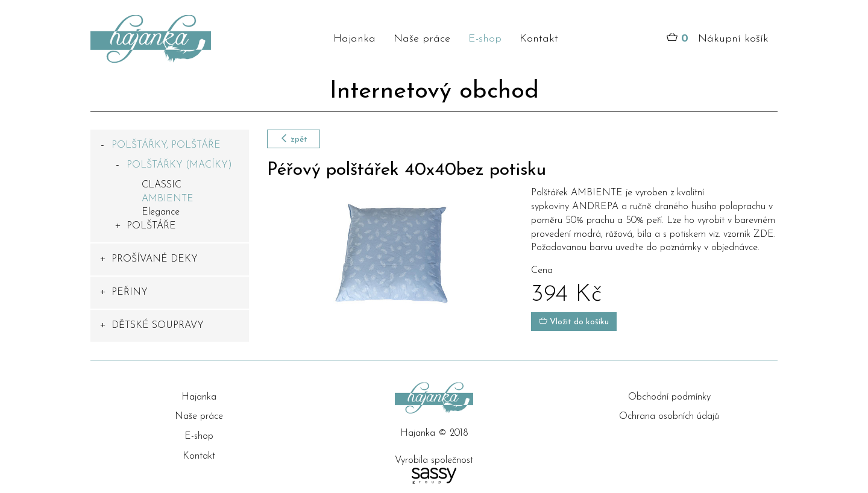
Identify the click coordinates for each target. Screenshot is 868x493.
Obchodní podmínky (669, 397)
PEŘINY (130, 292)
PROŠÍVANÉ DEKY (155, 259)
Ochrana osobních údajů (669, 416)
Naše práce (422, 39)
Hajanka (354, 39)
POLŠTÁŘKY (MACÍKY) (179, 165)
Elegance (161, 212)
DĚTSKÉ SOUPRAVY (158, 325)
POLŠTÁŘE (151, 226)
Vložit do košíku (574, 322)
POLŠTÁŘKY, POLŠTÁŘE (166, 145)
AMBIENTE (168, 199)
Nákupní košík (718, 39)
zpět (294, 139)
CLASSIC (162, 185)
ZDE (764, 234)
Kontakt (539, 39)
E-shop (485, 39)
